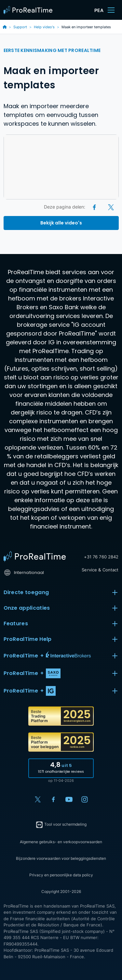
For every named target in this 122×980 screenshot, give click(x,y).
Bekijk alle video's (61, 223)
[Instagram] (85, 799)
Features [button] (61, 624)
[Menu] (111, 10)
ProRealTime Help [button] (61, 639)
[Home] (35, 556)
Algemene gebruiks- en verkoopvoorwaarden (61, 842)
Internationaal (24, 573)
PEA (99, 10)
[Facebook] (95, 206)
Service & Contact (100, 570)
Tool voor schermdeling (61, 825)
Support (20, 27)
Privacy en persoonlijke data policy (61, 875)
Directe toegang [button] (61, 592)
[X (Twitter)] (111, 206)
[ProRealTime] (30, 10)
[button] (61, 656)
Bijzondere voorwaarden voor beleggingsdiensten (61, 858)
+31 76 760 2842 (101, 557)
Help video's (44, 27)
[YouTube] (69, 799)
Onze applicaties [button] (61, 608)
